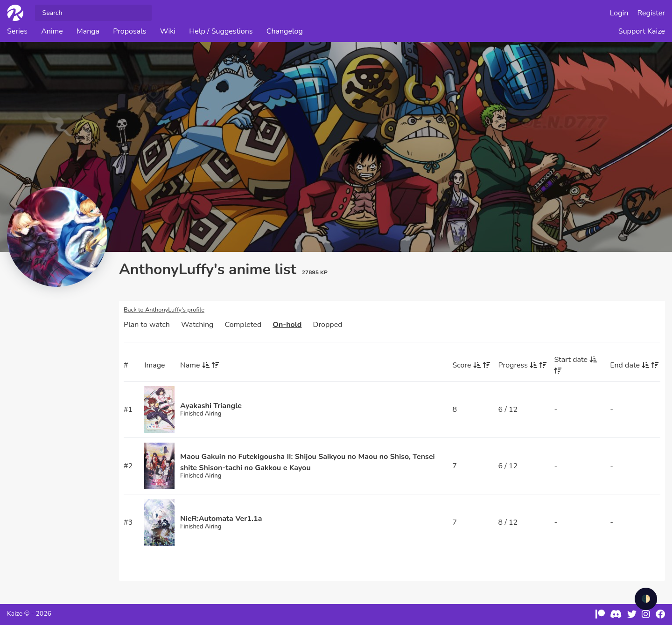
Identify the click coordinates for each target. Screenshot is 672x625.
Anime (52, 31)
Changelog (285, 31)
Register (651, 13)
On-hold (287, 325)
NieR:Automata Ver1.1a (221, 519)
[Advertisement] (61, 441)
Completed (243, 325)
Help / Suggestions (221, 31)
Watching (197, 325)
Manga (88, 31)
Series (17, 31)
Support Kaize (642, 31)
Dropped (328, 325)
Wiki (168, 31)
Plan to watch (147, 325)
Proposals (129, 31)
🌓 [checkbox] (646, 599)
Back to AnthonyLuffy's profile (164, 310)
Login (619, 13)
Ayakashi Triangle (211, 406)
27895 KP (315, 272)
